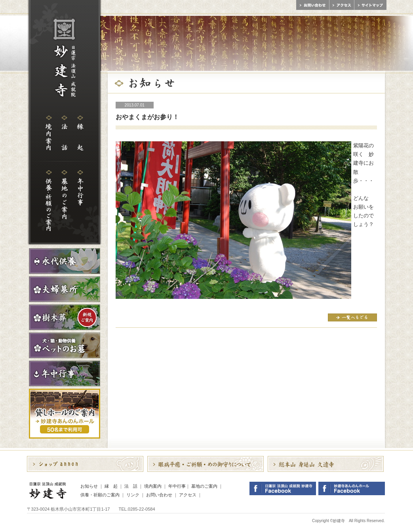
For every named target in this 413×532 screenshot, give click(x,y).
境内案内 (153, 486)
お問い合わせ (159, 495)
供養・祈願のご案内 (100, 495)
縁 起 (111, 486)
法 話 (131, 486)
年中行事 (177, 486)
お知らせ (89, 486)
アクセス (188, 495)
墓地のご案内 (204, 486)
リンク (133, 495)
